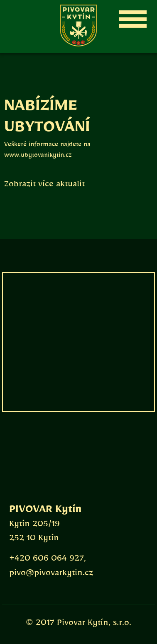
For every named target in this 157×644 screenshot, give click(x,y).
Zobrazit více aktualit (44, 186)
